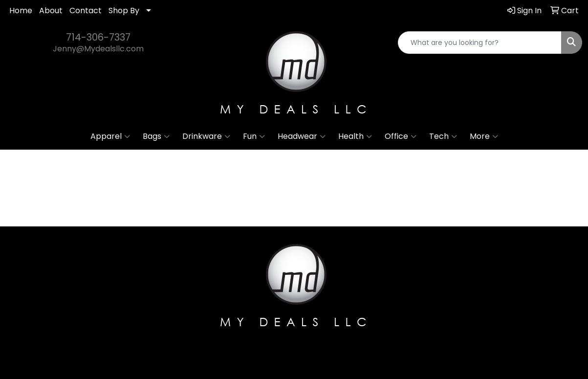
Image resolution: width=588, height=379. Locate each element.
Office (401, 136)
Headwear (302, 136)
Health (355, 136)
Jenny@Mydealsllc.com (98, 49)
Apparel (110, 136)
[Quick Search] (480, 43)
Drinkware (206, 136)
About (51, 11)
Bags (156, 136)
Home (21, 11)
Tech (443, 136)
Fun (254, 136)
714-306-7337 (98, 37)
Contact (86, 11)
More (484, 136)
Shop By (124, 11)
